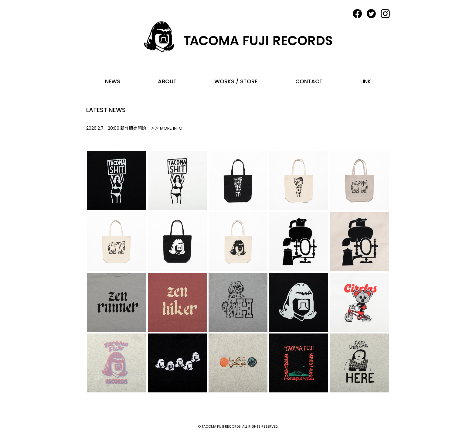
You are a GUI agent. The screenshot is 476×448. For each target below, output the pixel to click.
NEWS (113, 81)
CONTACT (309, 81)
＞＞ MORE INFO (166, 128)
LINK (366, 81)
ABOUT (167, 81)
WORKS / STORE (236, 81)
